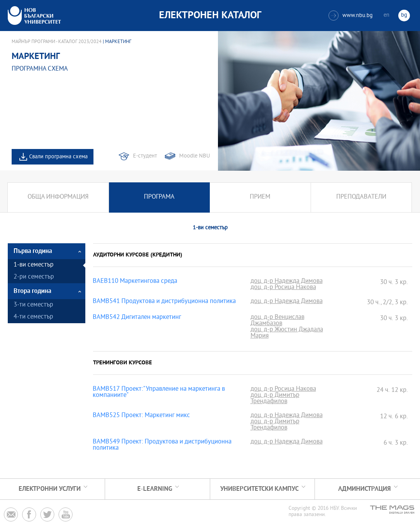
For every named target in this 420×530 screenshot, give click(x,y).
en (386, 15)
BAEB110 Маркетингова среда (135, 282)
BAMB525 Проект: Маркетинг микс (141, 416)
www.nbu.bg (351, 16)
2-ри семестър (34, 277)
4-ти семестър (33, 317)
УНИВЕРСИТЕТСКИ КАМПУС (259, 489)
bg (404, 15)
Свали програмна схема (58, 157)
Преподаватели (361, 197)
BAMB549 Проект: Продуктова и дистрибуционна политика (162, 445)
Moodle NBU (194, 156)
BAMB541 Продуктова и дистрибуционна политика (164, 302)
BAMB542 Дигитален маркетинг (137, 318)
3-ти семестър (33, 305)
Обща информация (58, 197)
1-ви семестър (34, 265)
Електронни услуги (50, 489)
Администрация (365, 489)
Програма (159, 197)
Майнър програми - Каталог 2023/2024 (57, 42)
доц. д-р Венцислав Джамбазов (277, 321)
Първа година (33, 251)
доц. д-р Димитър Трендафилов (275, 399)
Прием (260, 197)
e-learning (155, 489)
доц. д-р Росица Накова (283, 288)
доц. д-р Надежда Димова (287, 282)
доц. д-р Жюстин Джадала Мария (287, 333)
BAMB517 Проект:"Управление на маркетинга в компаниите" (159, 393)
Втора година (32, 291)
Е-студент (145, 156)
